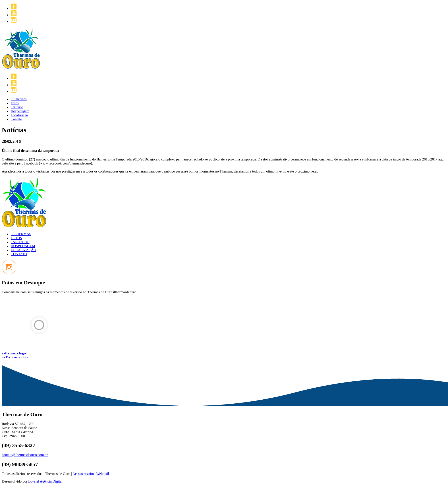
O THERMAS (21, 234)
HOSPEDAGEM (23, 246)
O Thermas (19, 99)
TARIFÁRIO (20, 242)
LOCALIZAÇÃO (23, 250)
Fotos (15, 103)
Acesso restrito (83, 474)
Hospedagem (20, 111)
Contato (16, 119)
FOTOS (16, 238)
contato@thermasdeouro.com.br (25, 455)
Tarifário (17, 107)
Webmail (103, 474)
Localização (19, 115)
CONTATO (19, 254)
